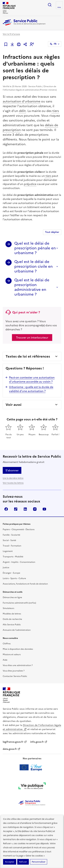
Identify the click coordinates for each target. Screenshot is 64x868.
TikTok (16, 509)
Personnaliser (39, 862)
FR (55, 44)
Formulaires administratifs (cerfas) (19, 603)
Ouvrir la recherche (50, 5)
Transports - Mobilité (13, 557)
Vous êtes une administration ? (18, 665)
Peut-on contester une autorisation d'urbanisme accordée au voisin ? (32, 379)
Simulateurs (8, 608)
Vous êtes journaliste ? (14, 671)
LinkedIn (25, 509)
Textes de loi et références (28, 356)
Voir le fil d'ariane (11, 34)
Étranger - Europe (11, 573)
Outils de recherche (12, 619)
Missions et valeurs (12, 654)
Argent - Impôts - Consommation (19, 562)
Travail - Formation (12, 546)
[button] (32, 44)
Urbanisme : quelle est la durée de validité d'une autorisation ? (31, 389)
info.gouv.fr (39, 742)
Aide (5, 660)
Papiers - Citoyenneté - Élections (19, 529)
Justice (6, 568)
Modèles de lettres (12, 614)
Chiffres (7, 644)
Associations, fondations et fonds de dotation (25, 584)
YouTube (44, 509)
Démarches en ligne (12, 597)
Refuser (23, 862)
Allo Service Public (12, 625)
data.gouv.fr (12, 749)
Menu (59, 7)
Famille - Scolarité (11, 535)
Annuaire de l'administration (17, 630)
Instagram (35, 509)
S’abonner (12, 470)
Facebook (6, 509)
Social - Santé (9, 540)
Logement (8, 551)
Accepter (10, 862)
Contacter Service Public (15, 676)
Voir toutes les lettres (13, 483)
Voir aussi (14, 405)
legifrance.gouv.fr (15, 742)
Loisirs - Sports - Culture (14, 578)
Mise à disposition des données (18, 649)
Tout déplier (52, 232)
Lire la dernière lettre (13, 478)
